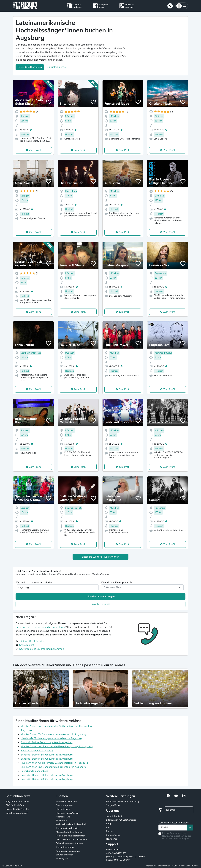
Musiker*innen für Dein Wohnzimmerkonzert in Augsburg (53, 734)
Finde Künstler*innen (30, 67)
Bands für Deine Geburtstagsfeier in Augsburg (47, 742)
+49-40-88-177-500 (32, 641)
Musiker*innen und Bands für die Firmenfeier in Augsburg (53, 767)
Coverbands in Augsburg (34, 771)
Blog (108, 824)
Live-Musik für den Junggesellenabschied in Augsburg (51, 738)
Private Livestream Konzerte (70, 843)
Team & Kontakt (114, 816)
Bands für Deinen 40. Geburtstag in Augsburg (47, 779)
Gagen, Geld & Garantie (17, 809)
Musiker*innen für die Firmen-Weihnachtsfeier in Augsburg (54, 763)
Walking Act (62, 859)
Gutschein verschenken (17, 813)
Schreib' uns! (27, 645)
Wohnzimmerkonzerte (67, 802)
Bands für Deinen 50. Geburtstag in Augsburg (47, 755)
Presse (109, 831)
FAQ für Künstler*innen (17, 802)
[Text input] (173, 828)
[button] (182, 6)
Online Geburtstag (65, 847)
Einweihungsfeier (64, 855)
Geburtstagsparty (64, 805)
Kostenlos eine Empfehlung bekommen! (42, 649)
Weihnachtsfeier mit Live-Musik (71, 824)
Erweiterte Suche (101, 604)
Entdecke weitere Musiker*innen (101, 557)
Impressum (151, 866)
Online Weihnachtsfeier (67, 828)
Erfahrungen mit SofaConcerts (121, 820)
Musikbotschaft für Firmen (69, 832)
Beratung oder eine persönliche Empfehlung (41, 627)
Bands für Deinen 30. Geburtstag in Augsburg (47, 775)
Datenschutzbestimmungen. (176, 839)
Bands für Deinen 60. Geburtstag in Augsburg (47, 759)
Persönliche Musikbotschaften (71, 836)
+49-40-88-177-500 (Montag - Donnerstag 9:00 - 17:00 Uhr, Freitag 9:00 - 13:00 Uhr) (126, 857)
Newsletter (112, 839)
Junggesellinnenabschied (68, 851)
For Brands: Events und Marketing (123, 802)
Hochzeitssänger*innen (67, 813)
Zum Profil (35, 150)
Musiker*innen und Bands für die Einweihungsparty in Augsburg (57, 747)
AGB (174, 866)
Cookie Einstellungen (189, 866)
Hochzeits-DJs (63, 817)
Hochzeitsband (63, 809)
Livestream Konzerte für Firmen (71, 840)
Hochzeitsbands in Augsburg (37, 751)
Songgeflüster (113, 805)
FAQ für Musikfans (15, 805)
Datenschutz (164, 866)
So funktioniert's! (57, 67)
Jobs (108, 827)
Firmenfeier (61, 821)
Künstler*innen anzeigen (101, 597)
